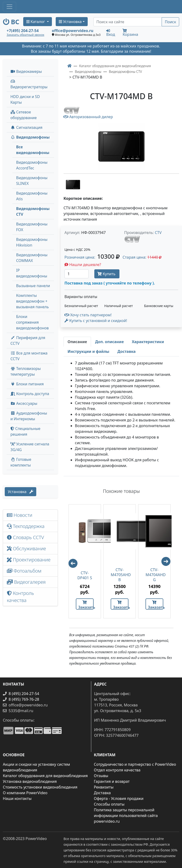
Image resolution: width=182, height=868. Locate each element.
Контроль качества (20, 597)
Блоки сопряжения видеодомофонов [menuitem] (32, 322)
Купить (107, 274)
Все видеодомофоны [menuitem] (33, 150)
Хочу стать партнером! (88, 315)
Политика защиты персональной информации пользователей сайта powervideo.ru (126, 816)
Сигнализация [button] (26, 127)
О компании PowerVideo (25, 793)
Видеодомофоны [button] (30, 137)
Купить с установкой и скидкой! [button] (96, 321)
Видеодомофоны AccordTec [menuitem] (32, 165)
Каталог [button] (36, 22)
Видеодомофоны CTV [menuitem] (33, 211)
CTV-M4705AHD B (120, 575)
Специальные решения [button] (25, 431)
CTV (158, 233)
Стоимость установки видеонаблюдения (40, 787)
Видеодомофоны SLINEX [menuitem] (32, 181)
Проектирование (29, 560)
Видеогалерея (26, 582)
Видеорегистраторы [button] (29, 84)
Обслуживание (26, 548)
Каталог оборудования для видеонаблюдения (45, 776)
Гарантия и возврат (112, 781)
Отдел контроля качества (117, 770)
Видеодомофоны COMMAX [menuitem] (32, 258)
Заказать (86, 605)
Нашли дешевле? (83, 265)
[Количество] (77, 274)
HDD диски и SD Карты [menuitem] (25, 99)
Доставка (102, 793)
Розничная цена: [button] (92, 257)
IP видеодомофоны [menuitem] (32, 273)
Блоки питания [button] (27, 384)
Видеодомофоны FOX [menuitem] (32, 227)
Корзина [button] (130, 33)
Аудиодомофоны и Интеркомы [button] (29, 416)
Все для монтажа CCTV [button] (29, 356)
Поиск (170, 22)
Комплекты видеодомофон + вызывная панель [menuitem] (32, 301)
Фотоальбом (24, 571)
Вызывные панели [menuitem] (33, 286)
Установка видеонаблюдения (30, 781)
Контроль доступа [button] (30, 394)
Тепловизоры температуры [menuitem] (26, 371)
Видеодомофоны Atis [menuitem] (32, 196)
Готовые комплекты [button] (21, 462)
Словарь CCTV (25, 537)
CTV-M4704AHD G (154, 575)
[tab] (77, 342)
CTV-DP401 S (85, 575)
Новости (20, 515)
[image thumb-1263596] (73, 184)
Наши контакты (17, 798)
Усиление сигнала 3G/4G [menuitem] (30, 447)
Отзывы (101, 776)
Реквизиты (104, 787)
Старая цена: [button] (142, 257)
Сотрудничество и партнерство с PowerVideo (135, 764)
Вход (111, 33)
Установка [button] (70, 22)
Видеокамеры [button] (26, 71)
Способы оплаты (109, 804)
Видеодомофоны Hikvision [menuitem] (32, 242)
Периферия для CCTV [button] (28, 341)
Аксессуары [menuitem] (24, 403)
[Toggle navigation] (9, 7)
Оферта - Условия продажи (119, 798)
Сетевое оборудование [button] (24, 115)
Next (168, 564)
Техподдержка (26, 526)
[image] (121, 147)
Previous (71, 561)
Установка (20, 492)
